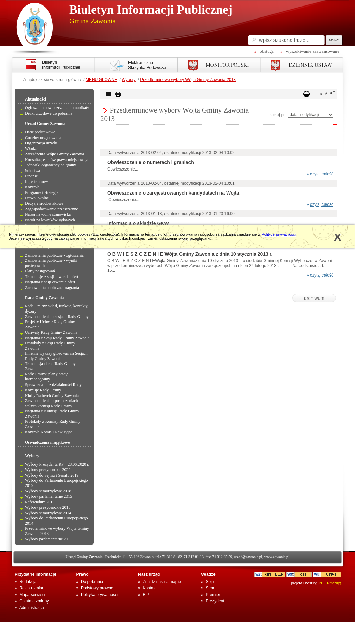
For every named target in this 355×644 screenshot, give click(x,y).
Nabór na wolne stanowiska (48, 214)
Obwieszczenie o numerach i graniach (151, 162)
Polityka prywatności (100, 595)
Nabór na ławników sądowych (50, 220)
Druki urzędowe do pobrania (49, 113)
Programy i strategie (42, 192)
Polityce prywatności (279, 234)
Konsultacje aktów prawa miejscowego (57, 160)
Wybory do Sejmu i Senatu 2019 (52, 475)
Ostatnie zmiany (34, 601)
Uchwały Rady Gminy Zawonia (51, 332)
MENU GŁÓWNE (101, 80)
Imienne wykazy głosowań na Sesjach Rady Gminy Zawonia (56, 356)
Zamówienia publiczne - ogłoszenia (54, 255)
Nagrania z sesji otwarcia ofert (50, 282)
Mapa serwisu (32, 595)
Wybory (129, 80)
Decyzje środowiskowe (44, 203)
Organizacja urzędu (41, 143)
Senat (211, 588)
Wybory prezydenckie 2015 (48, 507)
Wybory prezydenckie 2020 (48, 470)
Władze (31, 149)
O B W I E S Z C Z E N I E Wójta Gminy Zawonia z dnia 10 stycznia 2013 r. (190, 254)
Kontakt (150, 588)
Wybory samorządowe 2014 (48, 513)
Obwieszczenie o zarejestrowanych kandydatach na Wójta (173, 193)
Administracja (32, 608)
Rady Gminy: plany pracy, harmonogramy (47, 377)
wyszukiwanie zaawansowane (313, 51)
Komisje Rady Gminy (43, 390)
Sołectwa (33, 171)
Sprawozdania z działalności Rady (53, 385)
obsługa (267, 51)
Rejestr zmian (32, 588)
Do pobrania (92, 582)
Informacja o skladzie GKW (138, 223)
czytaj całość (322, 174)
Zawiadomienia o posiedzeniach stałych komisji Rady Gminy (52, 403)
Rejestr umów (36, 182)
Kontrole (32, 187)
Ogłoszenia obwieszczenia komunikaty (57, 108)
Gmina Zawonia (93, 21)
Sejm (211, 582)
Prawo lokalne (37, 198)
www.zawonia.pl (277, 557)
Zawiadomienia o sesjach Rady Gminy (57, 317)
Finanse (31, 176)
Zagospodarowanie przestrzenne (52, 209)
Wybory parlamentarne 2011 (48, 539)
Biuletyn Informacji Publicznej (151, 10)
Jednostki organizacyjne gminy (51, 165)
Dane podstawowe (40, 132)
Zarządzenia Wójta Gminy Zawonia (54, 154)
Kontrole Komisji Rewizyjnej (49, 432)
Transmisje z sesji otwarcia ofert (52, 277)
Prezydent (215, 601)
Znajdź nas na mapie (162, 582)
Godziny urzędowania (43, 138)
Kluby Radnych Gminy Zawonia (52, 396)
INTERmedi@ (330, 583)
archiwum (314, 298)
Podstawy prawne (97, 588)
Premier (213, 595)
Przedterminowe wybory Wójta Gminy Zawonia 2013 (188, 80)
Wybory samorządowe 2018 (48, 491)
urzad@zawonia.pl (248, 557)
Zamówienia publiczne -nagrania (52, 288)
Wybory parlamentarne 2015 (48, 496)
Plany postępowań (40, 271)
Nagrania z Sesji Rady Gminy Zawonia (57, 338)
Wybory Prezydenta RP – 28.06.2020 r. (57, 464)
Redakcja (28, 582)
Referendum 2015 (40, 502)
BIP (146, 595)
